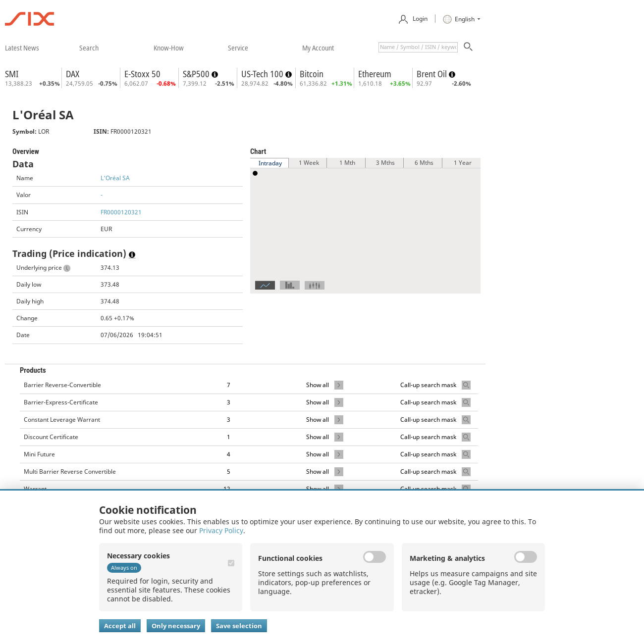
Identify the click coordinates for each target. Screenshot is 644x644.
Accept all (120, 626)
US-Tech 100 (263, 74)
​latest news (22, 48)
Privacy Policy (221, 530)
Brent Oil (433, 74)
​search (89, 48)
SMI (12, 74)
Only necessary (176, 626)
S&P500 (197, 74)
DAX (73, 74)
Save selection (239, 626)
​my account (318, 48)
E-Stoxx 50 (142, 74)
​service (238, 48)
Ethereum (375, 74)
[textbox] (418, 47)
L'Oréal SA (115, 178)
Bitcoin (312, 74)
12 (227, 489)
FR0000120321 (121, 212)
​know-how (169, 48)
